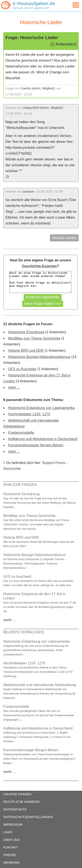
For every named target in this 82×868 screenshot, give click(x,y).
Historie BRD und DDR (26, 351)
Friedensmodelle (21, 433)
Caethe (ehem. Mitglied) (37, 88)
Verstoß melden (64, 238)
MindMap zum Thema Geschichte (34, 338)
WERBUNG (11, 863)
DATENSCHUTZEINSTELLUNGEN (28, 817)
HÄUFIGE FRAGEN (17, 794)
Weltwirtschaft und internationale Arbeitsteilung (39, 685)
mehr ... (14, 387)
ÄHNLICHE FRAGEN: (20, 485)
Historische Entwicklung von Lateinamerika (41, 408)
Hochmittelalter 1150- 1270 (29, 414)
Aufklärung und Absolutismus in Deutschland (43, 439)
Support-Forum (54, 463)
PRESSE (10, 855)
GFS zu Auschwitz (22, 369)
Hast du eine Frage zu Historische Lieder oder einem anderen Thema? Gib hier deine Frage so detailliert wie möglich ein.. (40, 282)
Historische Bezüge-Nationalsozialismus (39, 357)
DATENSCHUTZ (15, 809)
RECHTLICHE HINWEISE (22, 802)
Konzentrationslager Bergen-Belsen (36, 445)
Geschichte (12, 469)
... (10, 620)
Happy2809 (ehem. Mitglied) (43, 108)
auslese (28, 191)
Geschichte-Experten (39, 266)
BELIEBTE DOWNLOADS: (24, 632)
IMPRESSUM (13, 825)
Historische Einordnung (26, 332)
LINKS (8, 832)
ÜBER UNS (11, 840)
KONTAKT (11, 847)
